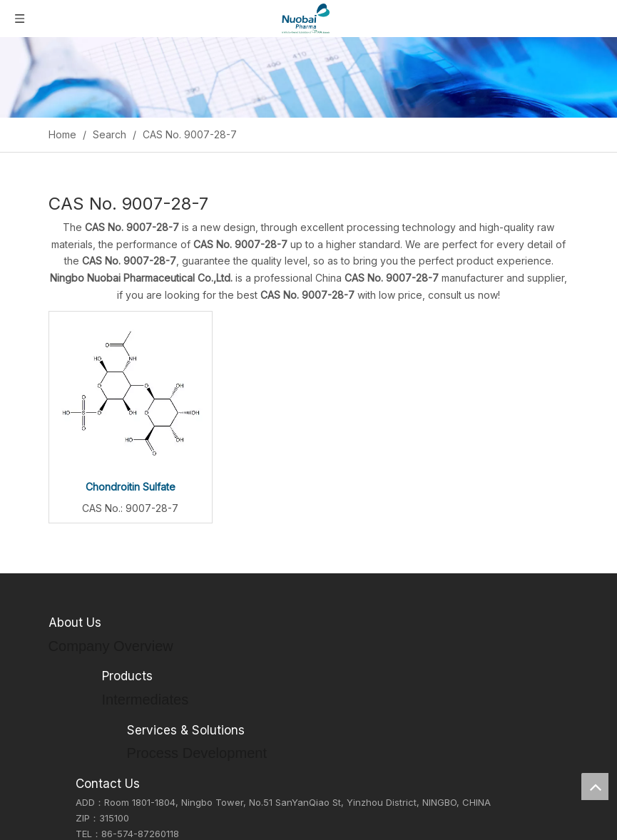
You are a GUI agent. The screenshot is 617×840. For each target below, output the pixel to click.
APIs (112, 800)
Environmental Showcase (105, 724)
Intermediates (132, 783)
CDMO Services (137, 834)
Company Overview (92, 656)
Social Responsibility (94, 690)
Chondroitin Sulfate (131, 487)
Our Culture (75, 673)
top (595, 787)
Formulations (130, 817)
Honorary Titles (83, 707)
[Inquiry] (308, 77)
